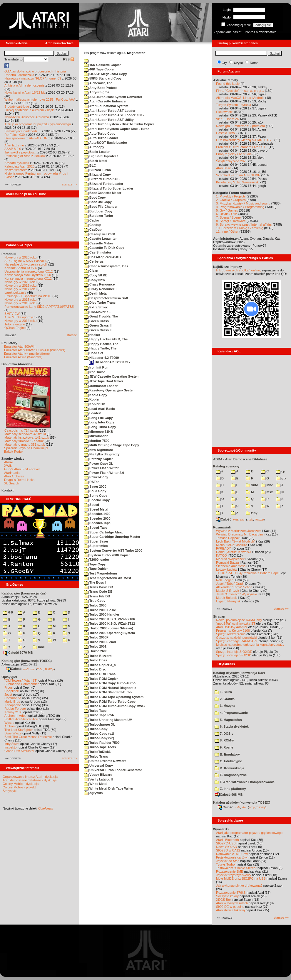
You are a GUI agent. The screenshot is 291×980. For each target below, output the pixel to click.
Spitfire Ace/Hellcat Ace (21, 719)
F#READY (224, 548)
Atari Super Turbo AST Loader (110, 111)
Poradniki (9, 254)
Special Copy (97, 500)
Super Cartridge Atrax (103, 532)
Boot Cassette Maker (103, 193)
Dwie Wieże (13, 733)
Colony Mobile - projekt (19, 787)
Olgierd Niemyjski (229, 601)
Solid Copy (95, 491)
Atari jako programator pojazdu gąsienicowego (38, 124)
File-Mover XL (97, 312)
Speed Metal (96, 509)
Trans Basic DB (99, 587)
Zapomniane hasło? (228, 32)
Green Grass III (98, 330)
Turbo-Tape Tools (100, 747)
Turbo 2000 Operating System (109, 633)
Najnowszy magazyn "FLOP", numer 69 (33, 78)
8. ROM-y (224, 740)
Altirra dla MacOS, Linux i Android (240, 98)
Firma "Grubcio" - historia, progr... (240, 91)
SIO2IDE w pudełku (230, 907)
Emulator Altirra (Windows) (23, 357)
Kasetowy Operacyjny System (110, 390)
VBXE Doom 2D (228, 119)
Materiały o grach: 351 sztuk (25, 445)
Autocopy (94, 147)
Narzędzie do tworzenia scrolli (26, 264)
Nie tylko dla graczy (102, 454)
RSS (68, 59)
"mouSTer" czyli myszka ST (236, 624)
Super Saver (96, 541)
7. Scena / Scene (228, 217)
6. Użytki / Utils (227, 214)
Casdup (93, 225)
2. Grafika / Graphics (231, 200)
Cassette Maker (99, 243)
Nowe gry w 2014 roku (20, 321)
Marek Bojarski (227, 598)
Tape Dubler (96, 569)
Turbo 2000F (96, 637)
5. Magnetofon (228, 720)
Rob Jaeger (224, 580)
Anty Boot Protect (100, 88)
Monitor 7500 (97, 441)
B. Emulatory (227, 754)
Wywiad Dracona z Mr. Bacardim (239, 534)
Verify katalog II (99, 779)
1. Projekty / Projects (231, 196)
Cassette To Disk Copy (104, 248)
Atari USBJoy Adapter (232, 627)
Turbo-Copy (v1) (99, 734)
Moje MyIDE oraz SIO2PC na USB (241, 878)
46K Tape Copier (99, 69)
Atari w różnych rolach (232, 903)
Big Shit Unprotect (101, 156)
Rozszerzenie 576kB (231, 893)
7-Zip (40, 669)
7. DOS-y (224, 734)
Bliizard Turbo (97, 170)
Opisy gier (9, 677)
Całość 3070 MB (18, 653)
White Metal (96, 784)
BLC (90, 165)
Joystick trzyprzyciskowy (234, 875)
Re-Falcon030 (15, 135)
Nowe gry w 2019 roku (20, 285)
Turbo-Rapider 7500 (102, 743)
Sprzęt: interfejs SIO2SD (234, 655)
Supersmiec (96, 546)
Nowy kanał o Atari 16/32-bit (25, 92)
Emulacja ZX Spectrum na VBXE (28, 296)
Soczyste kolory (227, 896)
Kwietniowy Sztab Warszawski (238, 182)
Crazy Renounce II (101, 289)
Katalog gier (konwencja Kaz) (24, 593)
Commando (13, 698)
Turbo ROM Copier (101, 679)
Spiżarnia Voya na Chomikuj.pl (26, 448)
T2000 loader (97, 560)
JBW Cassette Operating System (112, 376)
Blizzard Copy (97, 175)
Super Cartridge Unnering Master (112, 537)
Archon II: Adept (16, 716)
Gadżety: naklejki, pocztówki (236, 638)
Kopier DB (95, 404)
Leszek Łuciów (227, 570)
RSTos (92, 482)
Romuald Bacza (228, 562)
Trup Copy (95, 601)
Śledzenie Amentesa (231, 566)
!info (252, 485)
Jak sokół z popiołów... (20, 152)
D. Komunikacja (229, 768)
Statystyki (10, 791)
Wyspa (9, 723)
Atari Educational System (106, 106)
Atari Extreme (14, 145)
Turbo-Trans (96, 756)
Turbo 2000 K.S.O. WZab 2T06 (109, 619)
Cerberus (94, 261)
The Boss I (95, 582)
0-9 (8, 612)
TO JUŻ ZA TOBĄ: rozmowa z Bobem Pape (247, 573)
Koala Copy (96, 395)
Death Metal (96, 293)
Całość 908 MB (229, 795)
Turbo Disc (95, 669)
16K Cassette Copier (102, 65)
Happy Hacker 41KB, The (106, 339)
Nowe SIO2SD (227, 847)
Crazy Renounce (99, 284)
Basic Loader (97, 152)
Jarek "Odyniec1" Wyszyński (236, 594)
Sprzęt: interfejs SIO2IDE (234, 652)
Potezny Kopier (98, 459)
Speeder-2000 (97, 518)
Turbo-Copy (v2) (99, 738)
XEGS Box (224, 900)
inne (39, 647)
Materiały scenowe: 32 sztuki (25, 434)
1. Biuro (223, 692)
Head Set (94, 353)
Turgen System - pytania (234, 105)
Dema (254, 63)
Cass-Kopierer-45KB (102, 257)
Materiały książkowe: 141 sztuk (27, 437)
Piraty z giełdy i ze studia (234, 154)
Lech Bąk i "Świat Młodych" (236, 541)
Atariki (9, 462)
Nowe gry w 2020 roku (20, 282)
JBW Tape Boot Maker (104, 381)
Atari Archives (14, 476)
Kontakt (7, 490)
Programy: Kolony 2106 (233, 631)
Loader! (93, 413)
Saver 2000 (95, 486)
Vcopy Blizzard (98, 775)
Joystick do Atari (228, 861)
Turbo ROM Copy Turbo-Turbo (110, 683)
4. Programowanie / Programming (240, 207)
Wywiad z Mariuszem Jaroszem (239, 531)
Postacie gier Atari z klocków (25, 156)
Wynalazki (221, 829)
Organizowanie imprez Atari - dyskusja (30, 777)
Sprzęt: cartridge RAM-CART (237, 641)
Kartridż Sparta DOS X (21, 268)
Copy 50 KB (96, 275)
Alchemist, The (98, 83)
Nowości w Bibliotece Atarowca (27, 117)
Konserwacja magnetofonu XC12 (28, 278)
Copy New (95, 280)
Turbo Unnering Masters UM (108, 720)
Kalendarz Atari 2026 (19, 166)
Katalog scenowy (226, 466)
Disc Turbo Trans (100, 303)
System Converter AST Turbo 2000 (113, 550)
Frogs (9, 687)
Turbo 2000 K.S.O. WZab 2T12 (109, 624)
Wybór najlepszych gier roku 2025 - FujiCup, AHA (40, 99)
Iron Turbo (95, 372)
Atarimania (12, 473)
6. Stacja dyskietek (232, 726)
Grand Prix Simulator (19, 751)
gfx (281, 478)
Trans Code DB (98, 592)
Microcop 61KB (98, 432)
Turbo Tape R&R (99, 715)
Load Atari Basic (99, 409)
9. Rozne (224, 747)
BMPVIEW (12, 314)
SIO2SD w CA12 (228, 850)
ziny (251, 513)
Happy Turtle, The (100, 348)
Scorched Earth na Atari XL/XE (238, 175)
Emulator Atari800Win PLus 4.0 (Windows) (35, 350)
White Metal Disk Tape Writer (109, 788)
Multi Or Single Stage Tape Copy (112, 445)
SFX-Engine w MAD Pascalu (25, 261)
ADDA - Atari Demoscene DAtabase (240, 459)
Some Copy (96, 496)
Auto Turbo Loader (101, 138)
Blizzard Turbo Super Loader (109, 188)
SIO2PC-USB (226, 843)
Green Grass (96, 321)
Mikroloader (96, 436)
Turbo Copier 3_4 (100, 665)
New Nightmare (98, 450)
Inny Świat (12, 744)
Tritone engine (15, 324)
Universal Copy (98, 766)
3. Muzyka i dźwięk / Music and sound (243, 203)
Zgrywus (93, 793)
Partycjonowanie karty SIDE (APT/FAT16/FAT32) (39, 307)
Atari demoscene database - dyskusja (30, 780)
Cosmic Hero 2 (227, 133)
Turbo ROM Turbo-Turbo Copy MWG (114, 706)
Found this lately (228, 84)
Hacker (92, 335)
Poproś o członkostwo (261, 32)
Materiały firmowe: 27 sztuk (24, 441)
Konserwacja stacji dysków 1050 (28, 275)
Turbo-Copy (96, 729)
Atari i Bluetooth (228, 840)
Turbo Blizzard (98, 656)
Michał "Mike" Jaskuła (232, 545)
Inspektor (11, 747)
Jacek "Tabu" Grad (229, 584)
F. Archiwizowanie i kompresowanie (245, 782)
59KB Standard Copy (103, 78)
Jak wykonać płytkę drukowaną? (239, 886)
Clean (91, 271)
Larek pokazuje (15, 293)
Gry (224, 63)
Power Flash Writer (101, 468)
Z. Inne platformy (230, 789)
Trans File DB (97, 596)
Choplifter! (12, 691)
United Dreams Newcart (105, 761)
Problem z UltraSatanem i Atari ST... (242, 147)
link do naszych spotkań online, (238, 270)
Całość (14, 669)
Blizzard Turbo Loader (104, 184)
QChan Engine (15, 328)
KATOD (221, 555)
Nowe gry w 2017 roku (20, 289)
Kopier (92, 399)
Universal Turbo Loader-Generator (113, 770)
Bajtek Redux (14, 452)
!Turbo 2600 (96, 651)
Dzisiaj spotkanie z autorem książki (30, 110)
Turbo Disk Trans (100, 674)
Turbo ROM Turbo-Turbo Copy (110, 702)
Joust (8, 695)
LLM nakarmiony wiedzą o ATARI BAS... (245, 140)
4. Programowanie (231, 713)
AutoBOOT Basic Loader (106, 143)
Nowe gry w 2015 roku (20, 303)
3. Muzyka (225, 706)
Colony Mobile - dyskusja (21, 784)
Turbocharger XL (100, 724)
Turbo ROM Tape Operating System (114, 697)
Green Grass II (98, 325)
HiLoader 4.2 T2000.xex (110, 362)
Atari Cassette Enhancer (105, 101)
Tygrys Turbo (225, 864)
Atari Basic (224, 168)
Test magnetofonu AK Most (108, 578)
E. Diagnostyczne (231, 775)
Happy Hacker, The (101, 344)
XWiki (8, 466)
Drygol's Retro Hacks (19, 480)
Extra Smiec (96, 307)
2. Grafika (225, 699)
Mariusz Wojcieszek (230, 559)
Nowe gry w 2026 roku (20, 257)
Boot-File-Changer (101, 207)
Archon (10, 726)
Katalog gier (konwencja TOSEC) (27, 661)
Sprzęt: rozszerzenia (231, 634)
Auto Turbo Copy (100, 134)
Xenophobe (13, 705)
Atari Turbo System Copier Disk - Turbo (117, 129)
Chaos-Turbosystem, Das (106, 266)
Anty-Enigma (97, 92)
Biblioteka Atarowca (17, 364)
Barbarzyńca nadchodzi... (23, 131)
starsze (72, 335)
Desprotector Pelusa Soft (106, 298)
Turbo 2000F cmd (100, 642)
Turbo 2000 (95, 605)
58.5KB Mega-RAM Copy (106, 74)
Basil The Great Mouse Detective (28, 737)
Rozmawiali (222, 527)
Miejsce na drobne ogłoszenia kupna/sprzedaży (250, 645)
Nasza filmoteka (16, 170)
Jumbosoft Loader (101, 386)
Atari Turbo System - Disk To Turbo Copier (119, 124)
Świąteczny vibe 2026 (232, 161)
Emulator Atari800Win (20, 347)
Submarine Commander (22, 684)
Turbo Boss (96, 660)
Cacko (92, 220)
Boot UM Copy (98, 202)
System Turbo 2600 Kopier (107, 555)
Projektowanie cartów (231, 857)
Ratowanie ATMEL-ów (232, 854)
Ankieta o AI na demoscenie (24, 85)
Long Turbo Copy (100, 427)
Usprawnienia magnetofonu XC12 (29, 271)
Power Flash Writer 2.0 (104, 473)
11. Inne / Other (227, 232)
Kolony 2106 (13, 712)
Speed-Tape (96, 528)
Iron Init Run (96, 367)
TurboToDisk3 (97, 752)
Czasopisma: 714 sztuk (21, 430)
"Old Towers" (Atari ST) (21, 680)
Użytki (238, 63)
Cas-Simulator (98, 252)
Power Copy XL (99, 464)
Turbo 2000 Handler (102, 614)
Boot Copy (95, 197)
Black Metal (96, 161)
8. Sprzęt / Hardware (231, 221)
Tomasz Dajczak (228, 538)
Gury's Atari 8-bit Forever (22, 469)
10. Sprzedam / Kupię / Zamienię (240, 228)
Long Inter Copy (99, 422)
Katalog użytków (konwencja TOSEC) (242, 802)
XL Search (12, 483)
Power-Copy (96, 477)
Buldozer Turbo (99, 216)
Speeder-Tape (97, 523)
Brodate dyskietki (17, 163)
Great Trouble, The (101, 316)
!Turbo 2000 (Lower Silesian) (109, 628)
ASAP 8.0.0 (13, 149)
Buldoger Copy (98, 211)
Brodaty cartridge (17, 107)
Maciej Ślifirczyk (228, 591)
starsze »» (70, 184)
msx (267, 492)
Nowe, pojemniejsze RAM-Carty (239, 620)
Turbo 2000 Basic (100, 610)
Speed (92, 505)
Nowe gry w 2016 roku (20, 300)
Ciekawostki (225, 112)
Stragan (219, 616)
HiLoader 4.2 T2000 (101, 358)
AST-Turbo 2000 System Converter (113, 97)
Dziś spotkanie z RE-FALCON (26, 138)
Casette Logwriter (100, 239)
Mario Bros (12, 702)
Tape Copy (95, 564)
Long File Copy (98, 418)
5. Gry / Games (227, 210)
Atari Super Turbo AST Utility (109, 120)
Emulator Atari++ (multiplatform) (27, 354)
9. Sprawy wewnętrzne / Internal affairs (244, 224)
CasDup (93, 229)
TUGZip (49, 669)
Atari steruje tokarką (230, 910)
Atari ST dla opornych (20, 317)
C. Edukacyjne (228, 761)
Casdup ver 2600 (100, 234)
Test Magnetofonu (101, 573)
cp (281, 471)
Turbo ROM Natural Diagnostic (110, 688)
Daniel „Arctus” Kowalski (234, 552)
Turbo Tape (95, 711)
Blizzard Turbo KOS (102, 179)
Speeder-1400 (97, 514)
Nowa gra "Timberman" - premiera (240, 126)
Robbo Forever (15, 709)
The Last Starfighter (19, 730)
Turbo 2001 (95, 646)
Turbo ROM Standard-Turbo (108, 692)
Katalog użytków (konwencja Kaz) (239, 673)
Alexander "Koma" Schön (234, 587)
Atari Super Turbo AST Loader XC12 (114, 115)
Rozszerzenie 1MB (230, 871)
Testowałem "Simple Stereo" (236, 868)
